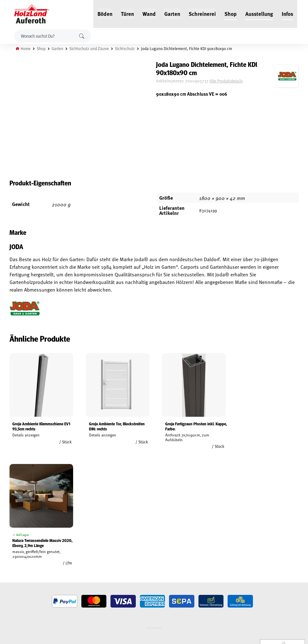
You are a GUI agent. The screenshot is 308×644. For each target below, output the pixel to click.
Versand (11, 586)
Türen (127, 13)
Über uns (63, 579)
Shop (231, 13)
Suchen (82, 36)
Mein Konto (14, 550)
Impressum (13, 579)
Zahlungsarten (18, 593)
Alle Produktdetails (230, 81)
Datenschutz (15, 571)
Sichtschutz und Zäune (89, 48)
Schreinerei (202, 13)
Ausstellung (259, 13)
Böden (105, 13)
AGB (7, 557)
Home (26, 48)
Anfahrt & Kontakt (129, 582)
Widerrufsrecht (18, 564)
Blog (59, 557)
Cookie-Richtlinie (19, 601)
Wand (149, 13)
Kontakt (62, 571)
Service (61, 564)
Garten (172, 13)
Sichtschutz (125, 48)
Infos (287, 13)
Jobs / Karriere (68, 550)
